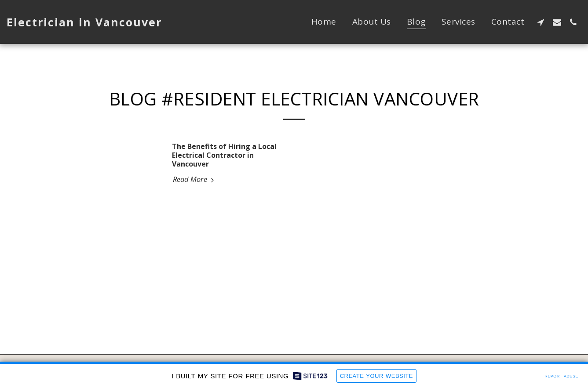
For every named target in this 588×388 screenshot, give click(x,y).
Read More (195, 179)
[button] (541, 22)
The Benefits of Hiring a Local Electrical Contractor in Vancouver (224, 155)
